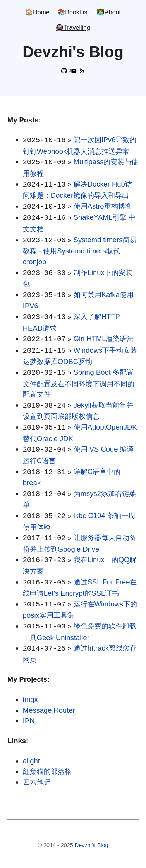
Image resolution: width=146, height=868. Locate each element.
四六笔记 (37, 782)
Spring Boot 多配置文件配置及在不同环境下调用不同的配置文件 (79, 383)
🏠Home (37, 12)
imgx (30, 699)
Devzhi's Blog (92, 845)
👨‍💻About (109, 12)
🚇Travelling (73, 28)
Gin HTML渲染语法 (104, 339)
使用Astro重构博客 (103, 206)
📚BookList (73, 12)
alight (31, 761)
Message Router (49, 710)
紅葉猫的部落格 (47, 771)
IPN (29, 721)
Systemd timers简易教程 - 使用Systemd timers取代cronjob (80, 251)
